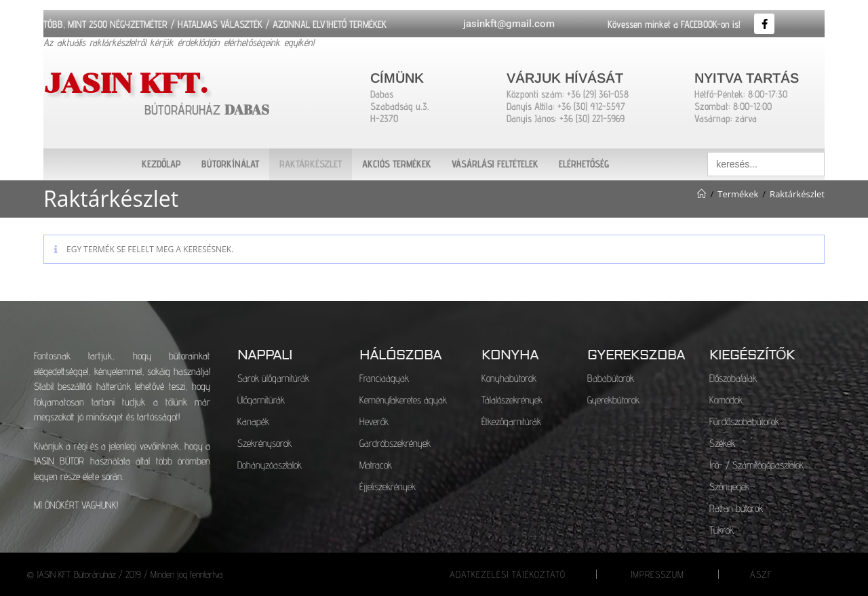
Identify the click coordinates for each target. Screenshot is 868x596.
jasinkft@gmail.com (509, 24)
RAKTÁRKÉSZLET (311, 164)
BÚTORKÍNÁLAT (230, 164)
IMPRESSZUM (657, 574)
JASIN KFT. (144, 81)
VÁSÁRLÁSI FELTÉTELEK (495, 164)
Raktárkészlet (797, 194)
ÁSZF (761, 574)
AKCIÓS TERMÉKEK (397, 164)
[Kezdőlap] (702, 194)
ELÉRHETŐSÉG (584, 164)
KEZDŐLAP (161, 164)
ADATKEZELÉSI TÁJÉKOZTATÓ (508, 574)
